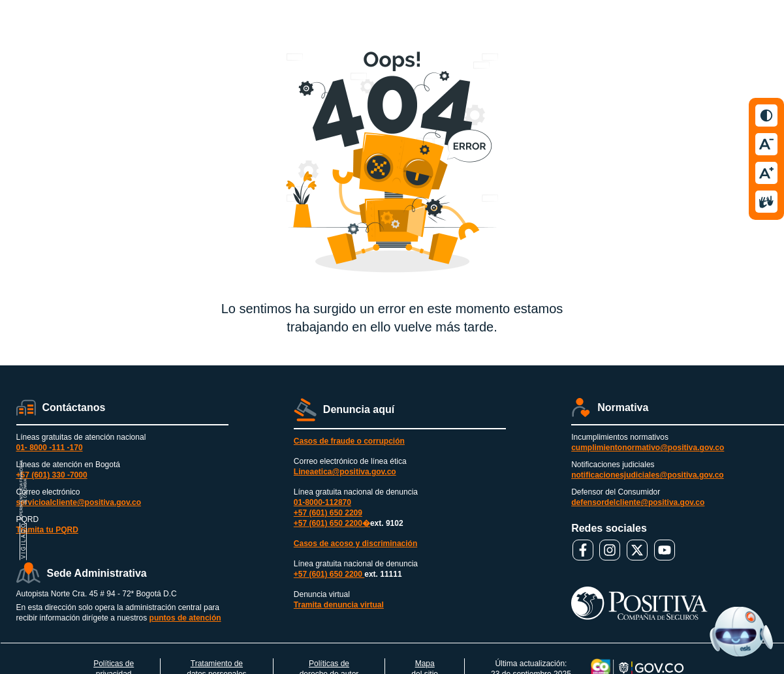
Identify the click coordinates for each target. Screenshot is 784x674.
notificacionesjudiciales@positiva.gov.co (648, 475)
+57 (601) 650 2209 (328, 513)
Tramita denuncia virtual (339, 605)
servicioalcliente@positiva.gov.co (79, 502)
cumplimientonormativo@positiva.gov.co (648, 448)
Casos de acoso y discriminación (355, 544)
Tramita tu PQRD (47, 530)
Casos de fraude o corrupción (349, 441)
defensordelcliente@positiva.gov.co (638, 502)
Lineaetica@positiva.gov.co (345, 472)
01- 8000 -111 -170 (50, 448)
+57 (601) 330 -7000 (52, 475)
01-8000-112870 (322, 502)
